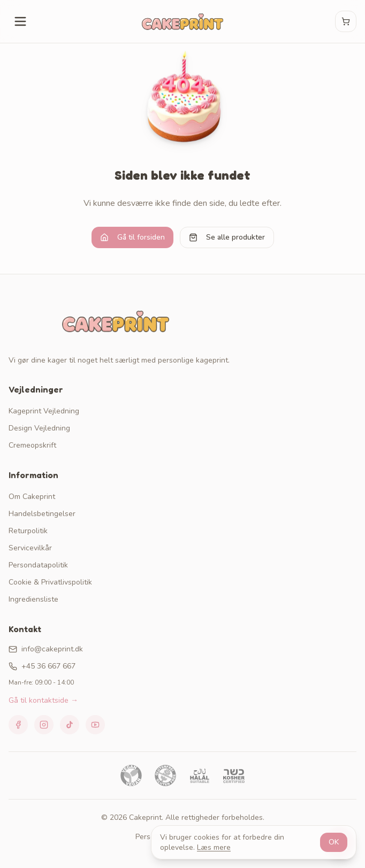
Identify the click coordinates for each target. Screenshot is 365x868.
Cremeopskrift (32, 445)
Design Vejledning (39, 428)
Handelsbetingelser (42, 514)
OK (334, 842)
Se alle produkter (227, 237)
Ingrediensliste (33, 599)
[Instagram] (44, 725)
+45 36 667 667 (42, 666)
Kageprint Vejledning (44, 411)
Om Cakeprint (32, 497)
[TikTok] (70, 725)
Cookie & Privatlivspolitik (50, 582)
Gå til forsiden (132, 237)
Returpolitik (28, 531)
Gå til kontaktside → (43, 700)
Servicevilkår (30, 548)
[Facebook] (18, 725)
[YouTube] (95, 725)
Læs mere (214, 847)
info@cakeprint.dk (46, 649)
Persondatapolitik (38, 565)
